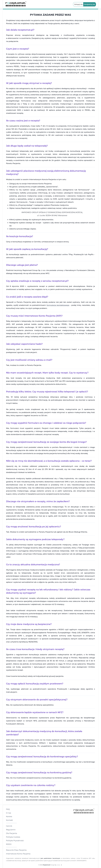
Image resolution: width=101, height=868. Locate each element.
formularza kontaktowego (58, 305)
